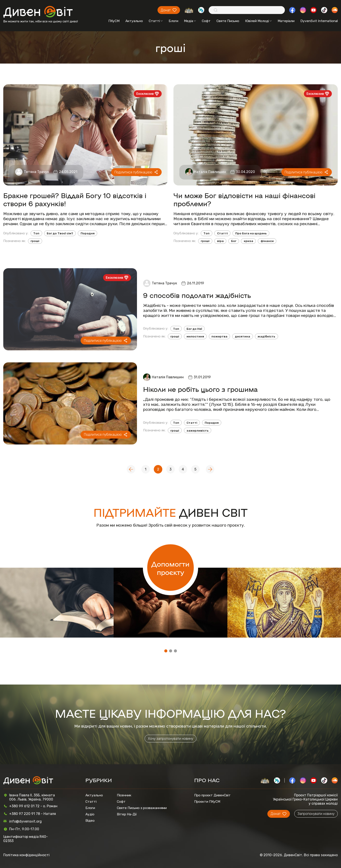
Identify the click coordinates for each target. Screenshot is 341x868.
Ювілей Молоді (258, 21)
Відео (90, 820)
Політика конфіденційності (26, 855)
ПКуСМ (114, 21)
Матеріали (286, 21)
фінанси (267, 241)
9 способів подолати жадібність (197, 295)
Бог (234, 241)
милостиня (195, 336)
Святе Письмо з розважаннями (142, 808)
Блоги (173, 21)
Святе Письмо (228, 21)
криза (248, 241)
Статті (156, 21)
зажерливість (198, 431)
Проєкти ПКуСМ (207, 801)
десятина (242, 336)
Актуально (134, 21)
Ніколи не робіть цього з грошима (200, 389)
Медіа (190, 21)
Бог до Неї (194, 329)
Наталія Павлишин (210, 172)
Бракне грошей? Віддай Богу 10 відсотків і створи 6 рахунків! (75, 199)
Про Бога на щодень (251, 233)
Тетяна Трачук (36, 172)
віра (220, 241)
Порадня (88, 233)
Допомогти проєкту (170, 568)
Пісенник (124, 795)
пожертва (219, 336)
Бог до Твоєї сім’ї (60, 233)
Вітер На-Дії (127, 814)
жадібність (266, 336)
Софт (206, 21)
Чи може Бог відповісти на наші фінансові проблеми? (244, 199)
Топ (36, 233)
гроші (35, 241)
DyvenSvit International (319, 21)
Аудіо (90, 814)
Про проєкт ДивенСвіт (212, 795)
